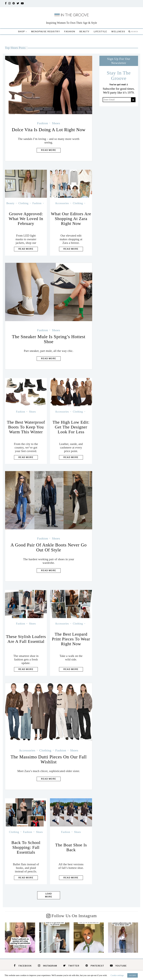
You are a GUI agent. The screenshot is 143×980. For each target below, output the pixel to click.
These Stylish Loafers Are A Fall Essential (26, 639)
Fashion (70, 32)
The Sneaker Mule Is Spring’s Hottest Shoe (49, 339)
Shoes (56, 123)
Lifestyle (100, 32)
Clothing (23, 203)
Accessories (62, 203)
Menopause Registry (46, 32)
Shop (21, 32)
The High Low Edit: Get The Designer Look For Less (71, 427)
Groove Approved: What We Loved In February (26, 219)
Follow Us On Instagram (74, 916)
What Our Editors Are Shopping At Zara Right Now (71, 219)
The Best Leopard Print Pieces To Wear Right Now (71, 639)
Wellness (118, 32)
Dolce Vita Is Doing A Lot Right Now (49, 130)
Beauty (84, 32)
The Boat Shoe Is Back (71, 847)
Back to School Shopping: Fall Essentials (26, 847)
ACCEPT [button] (133, 975)
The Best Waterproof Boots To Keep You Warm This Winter (26, 427)
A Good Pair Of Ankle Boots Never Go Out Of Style (49, 547)
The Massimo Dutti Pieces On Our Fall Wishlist (49, 759)
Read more (49, 150)
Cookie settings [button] (117, 975)
